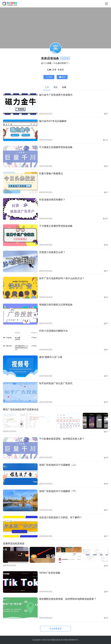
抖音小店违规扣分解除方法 (53, 331)
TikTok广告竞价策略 (50, 573)
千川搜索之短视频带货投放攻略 (56, 147)
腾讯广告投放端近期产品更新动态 (21, 409)
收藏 (64, 87)
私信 (62, 77)
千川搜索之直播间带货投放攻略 (56, 226)
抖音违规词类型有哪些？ (52, 200)
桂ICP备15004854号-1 (70, 640)
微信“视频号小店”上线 (51, 357)
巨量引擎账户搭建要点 (51, 174)
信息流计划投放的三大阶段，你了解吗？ (61, 517)
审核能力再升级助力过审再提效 (56, 305)
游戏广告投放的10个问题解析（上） (58, 465)
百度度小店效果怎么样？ (52, 252)
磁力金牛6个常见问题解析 (53, 121)
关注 (49, 77)
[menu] (106, 4)
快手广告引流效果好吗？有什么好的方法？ (62, 278)
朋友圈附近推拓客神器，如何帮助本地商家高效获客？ (68, 599)
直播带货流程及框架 (14, 544)
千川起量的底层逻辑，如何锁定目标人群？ (62, 439)
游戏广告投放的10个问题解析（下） (58, 491)
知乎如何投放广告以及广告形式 (56, 383)
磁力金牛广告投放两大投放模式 (56, 95)
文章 (47, 87)
